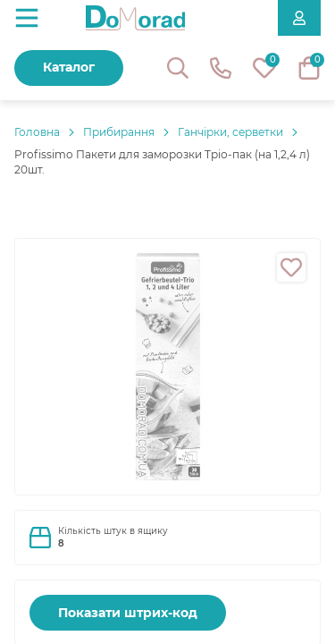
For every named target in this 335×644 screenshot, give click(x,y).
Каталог (69, 67)
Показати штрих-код (128, 613)
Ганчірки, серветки (230, 132)
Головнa (37, 132)
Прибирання (119, 132)
